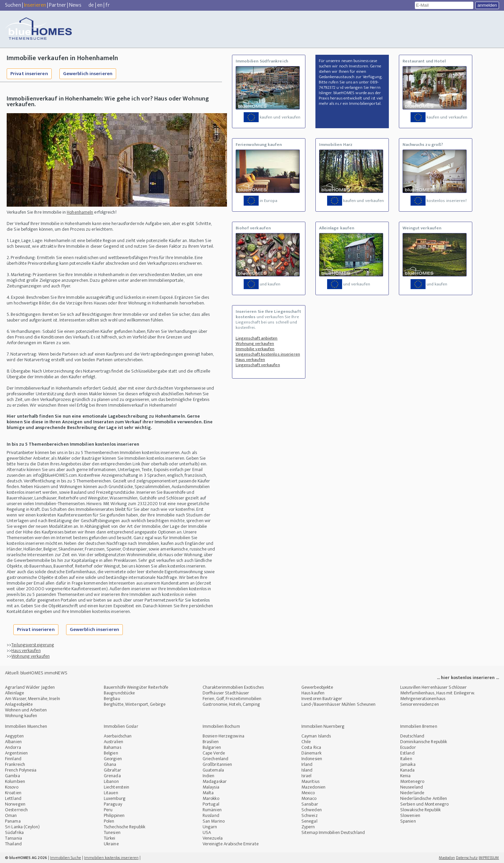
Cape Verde (214, 753)
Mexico (308, 793)
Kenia (406, 776)
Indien (209, 776)
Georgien (113, 759)
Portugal (211, 804)
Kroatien (13, 793)
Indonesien (312, 759)
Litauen (111, 793)
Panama (13, 821)
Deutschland (412, 736)
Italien (406, 759)
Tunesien (112, 832)
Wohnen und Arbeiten (26, 710)
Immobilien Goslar (121, 726)
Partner (58, 5)
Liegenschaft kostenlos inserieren (268, 354)
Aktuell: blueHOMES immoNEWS (36, 673)
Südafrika (14, 832)
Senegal (309, 821)
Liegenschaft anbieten (257, 338)
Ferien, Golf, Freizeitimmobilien (232, 699)
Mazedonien (313, 787)
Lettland (13, 798)
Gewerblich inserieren (88, 74)
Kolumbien (15, 781)
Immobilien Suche (66, 858)
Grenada (112, 776)
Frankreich (15, 764)
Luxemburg (115, 798)
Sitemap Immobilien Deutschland (333, 832)
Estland (407, 753)
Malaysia (211, 787)
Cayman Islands (316, 736)
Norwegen (15, 804)
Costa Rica (311, 747)
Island (307, 770)
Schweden (312, 810)
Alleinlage (15, 693)
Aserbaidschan (118, 736)
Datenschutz (467, 858)
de (91, 5)
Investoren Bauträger (322, 699)
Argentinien (16, 753)
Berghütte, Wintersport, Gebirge (135, 704)
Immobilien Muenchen (26, 726)
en (100, 5)
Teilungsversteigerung (33, 645)
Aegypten (14, 736)
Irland (307, 764)
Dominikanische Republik (424, 742)
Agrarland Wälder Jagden (30, 687)
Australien (113, 742)
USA (207, 832)
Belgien (111, 753)
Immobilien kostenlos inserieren (111, 858)
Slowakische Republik (420, 810)
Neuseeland (412, 787)
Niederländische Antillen (424, 798)
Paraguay (113, 804)
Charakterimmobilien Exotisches (233, 687)
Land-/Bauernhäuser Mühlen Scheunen (338, 704)
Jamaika (408, 764)
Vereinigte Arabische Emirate (231, 844)
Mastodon (447, 858)
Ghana (110, 764)
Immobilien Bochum (221, 726)
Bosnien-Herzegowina (223, 736)
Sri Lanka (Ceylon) (22, 827)
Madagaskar (215, 781)
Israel (307, 776)
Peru (108, 810)
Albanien (13, 742)
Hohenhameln (80, 212)
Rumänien (212, 810)
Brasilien (211, 742)
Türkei (110, 838)
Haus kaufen (313, 693)
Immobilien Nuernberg (323, 726)
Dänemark (311, 753)
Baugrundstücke (119, 693)
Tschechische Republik (124, 827)
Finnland (13, 759)
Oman (11, 815)
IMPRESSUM (489, 858)
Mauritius (310, 781)
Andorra (13, 747)
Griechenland (215, 759)
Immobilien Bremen (419, 726)
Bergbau (112, 699)
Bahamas (112, 747)
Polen (109, 821)
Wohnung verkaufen (31, 656)
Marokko (211, 798)
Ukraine (111, 844)
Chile (306, 742)
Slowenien (410, 815)
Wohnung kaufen (21, 716)
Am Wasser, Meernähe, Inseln (33, 699)
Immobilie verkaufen (255, 349)
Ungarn (210, 827)
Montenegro (412, 781)
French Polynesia (21, 770)
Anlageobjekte (19, 704)
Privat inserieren (29, 74)
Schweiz (310, 815)
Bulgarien (212, 747)
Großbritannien (217, 764)
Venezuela (213, 838)
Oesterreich (16, 810)
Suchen (13, 5)
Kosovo (12, 787)
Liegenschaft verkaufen (258, 365)
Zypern (308, 827)
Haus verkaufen (26, 651)
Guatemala (213, 770)
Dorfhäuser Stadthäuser (226, 693)
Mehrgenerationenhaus (423, 699)
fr (107, 5)
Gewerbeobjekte (317, 687)
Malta (208, 793)
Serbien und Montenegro (424, 804)
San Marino (214, 821)
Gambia (13, 776)
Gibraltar (112, 770)
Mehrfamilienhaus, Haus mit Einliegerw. (437, 693)
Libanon (111, 781)
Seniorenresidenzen (420, 704)
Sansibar (310, 804)
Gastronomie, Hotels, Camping (231, 704)
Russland (211, 815)
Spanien (408, 821)
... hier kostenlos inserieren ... (468, 678)
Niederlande (412, 793)
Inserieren (35, 5)
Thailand (13, 844)
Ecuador (408, 747)
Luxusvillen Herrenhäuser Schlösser (433, 687)
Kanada (408, 770)
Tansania (14, 838)
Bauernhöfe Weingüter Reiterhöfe (136, 687)
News (75, 5)
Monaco (309, 798)
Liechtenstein (116, 787)
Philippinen (114, 815)
